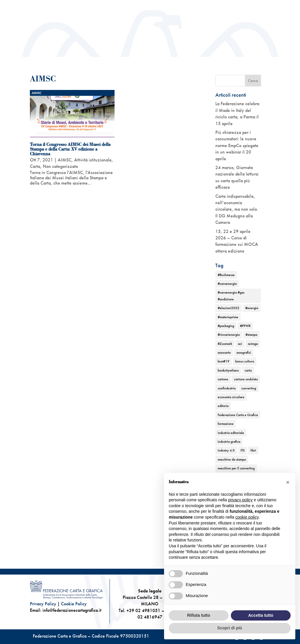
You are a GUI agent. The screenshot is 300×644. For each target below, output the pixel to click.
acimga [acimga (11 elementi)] (253, 344)
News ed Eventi (143, 68)
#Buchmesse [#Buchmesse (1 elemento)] (226, 275)
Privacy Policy (43, 604)
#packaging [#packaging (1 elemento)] (226, 326)
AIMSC (37, 93)
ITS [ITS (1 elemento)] (243, 450)
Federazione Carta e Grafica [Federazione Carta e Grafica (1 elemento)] (238, 415)
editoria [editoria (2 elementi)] (223, 406)
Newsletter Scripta (199, 6)
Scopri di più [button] (230, 628)
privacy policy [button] (240, 500)
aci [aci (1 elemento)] (240, 344)
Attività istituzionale (148, 59)
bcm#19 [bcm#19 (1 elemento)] (224, 361)
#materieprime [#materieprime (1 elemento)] (228, 317)
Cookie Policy (74, 604)
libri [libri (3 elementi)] (253, 450)
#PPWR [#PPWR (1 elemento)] (245, 326)
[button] (288, 482)
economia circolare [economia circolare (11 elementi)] (231, 397)
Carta (35, 166)
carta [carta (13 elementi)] (248, 370)
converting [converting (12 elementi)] (249, 388)
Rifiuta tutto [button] (199, 615)
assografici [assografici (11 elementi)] (244, 352)
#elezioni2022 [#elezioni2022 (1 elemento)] (229, 308)
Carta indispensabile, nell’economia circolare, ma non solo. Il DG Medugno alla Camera (237, 209)
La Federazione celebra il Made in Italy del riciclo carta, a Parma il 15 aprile (237, 113)
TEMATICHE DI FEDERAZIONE (212, 59)
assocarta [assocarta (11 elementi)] (224, 352)
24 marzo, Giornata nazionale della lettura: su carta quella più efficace (237, 177)
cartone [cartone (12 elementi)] (223, 379)
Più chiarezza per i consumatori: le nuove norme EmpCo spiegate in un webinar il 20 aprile (237, 145)
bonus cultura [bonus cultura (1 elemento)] (245, 361)
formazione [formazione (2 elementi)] (226, 424)
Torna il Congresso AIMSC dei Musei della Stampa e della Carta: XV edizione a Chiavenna (70, 149)
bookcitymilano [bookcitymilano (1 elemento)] (228, 370)
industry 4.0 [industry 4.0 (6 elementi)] (226, 450)
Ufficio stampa (232, 6)
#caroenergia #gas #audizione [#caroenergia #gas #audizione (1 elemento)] (231, 296)
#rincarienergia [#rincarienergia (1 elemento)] (229, 335)
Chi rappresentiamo (91, 59)
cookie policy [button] (247, 517)
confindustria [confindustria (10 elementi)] (227, 388)
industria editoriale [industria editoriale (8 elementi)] (231, 433)
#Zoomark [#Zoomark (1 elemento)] (225, 344)
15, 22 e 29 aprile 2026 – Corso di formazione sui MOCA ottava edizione (237, 241)
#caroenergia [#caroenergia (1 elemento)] (227, 284)
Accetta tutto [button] (261, 615)
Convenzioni (260, 6)
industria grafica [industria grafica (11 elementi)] (229, 442)
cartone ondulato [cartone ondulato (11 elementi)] (246, 379)
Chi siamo (48, 59)
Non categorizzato (60, 166)
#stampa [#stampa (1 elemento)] (251, 335)
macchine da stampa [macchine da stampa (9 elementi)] (232, 459)
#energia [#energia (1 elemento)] (252, 308)
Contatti (264, 15)
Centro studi (168, 6)
